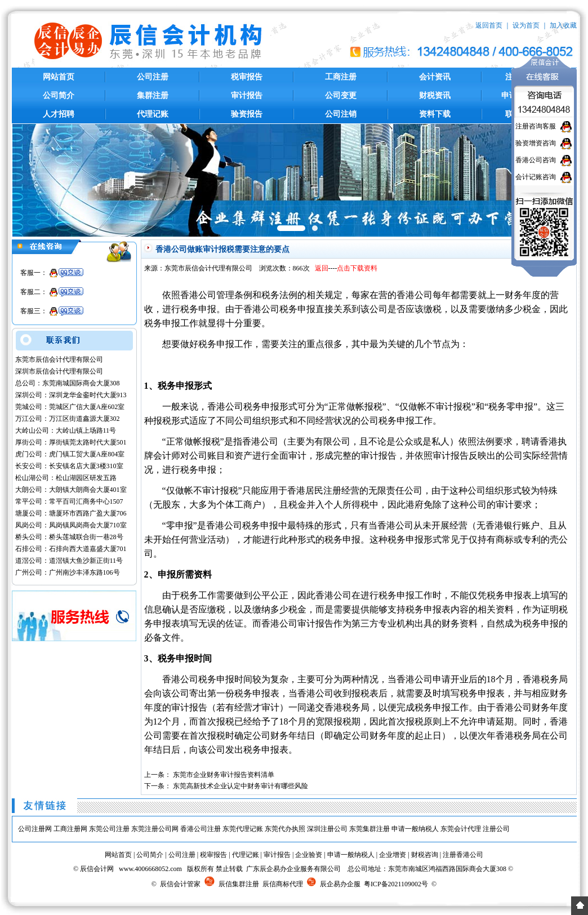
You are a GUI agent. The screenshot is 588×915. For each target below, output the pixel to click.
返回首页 (489, 25)
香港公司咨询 (536, 160)
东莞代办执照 (285, 829)
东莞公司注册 (109, 829)
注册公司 (496, 829)
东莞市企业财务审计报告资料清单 (224, 775)
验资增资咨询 (536, 143)
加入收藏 (563, 25)
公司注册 (153, 77)
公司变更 (341, 96)
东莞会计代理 (461, 829)
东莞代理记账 (243, 829)
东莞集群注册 (369, 829)
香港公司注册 (201, 829)
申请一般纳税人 (415, 829)
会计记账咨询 (536, 177)
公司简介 (59, 96)
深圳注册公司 (327, 829)
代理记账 (153, 114)
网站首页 (59, 77)
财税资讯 (435, 96)
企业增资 (393, 855)
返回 (322, 268)
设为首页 (526, 25)
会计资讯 (435, 77)
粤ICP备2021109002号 (396, 884)
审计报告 (247, 96)
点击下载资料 (357, 268)
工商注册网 (70, 829)
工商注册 (341, 77)
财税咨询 (425, 855)
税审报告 (247, 77)
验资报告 (247, 114)
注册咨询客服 (536, 126)
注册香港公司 (463, 855)
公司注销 (341, 114)
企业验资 (309, 855)
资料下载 (435, 114)
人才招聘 (59, 114)
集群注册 (153, 96)
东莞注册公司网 (155, 829)
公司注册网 (35, 829)
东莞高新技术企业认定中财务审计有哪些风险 (240, 786)
